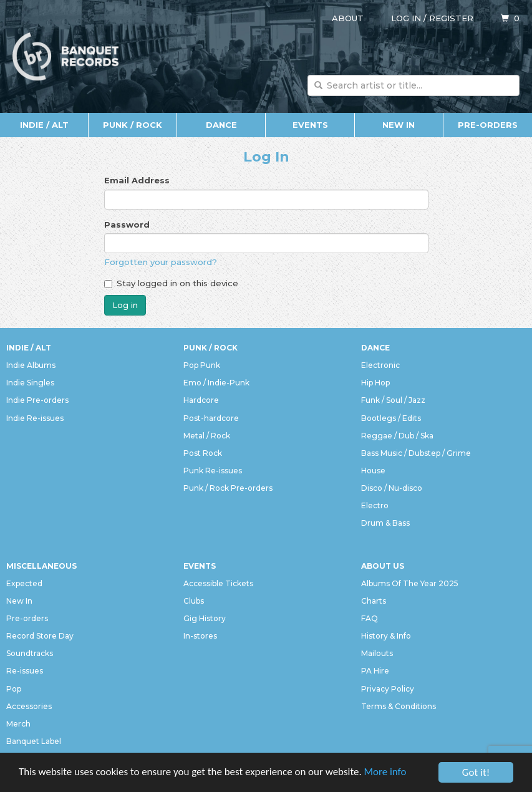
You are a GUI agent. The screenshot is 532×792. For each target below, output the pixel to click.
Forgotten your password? (161, 262)
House (373, 471)
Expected (24, 583)
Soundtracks (30, 653)
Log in (406, 18)
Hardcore (201, 400)
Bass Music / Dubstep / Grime (416, 453)
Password (127, 225)
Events (310, 125)
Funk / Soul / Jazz (393, 400)
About (348, 18)
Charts (374, 601)
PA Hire (375, 671)
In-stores (200, 636)
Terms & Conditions (399, 706)
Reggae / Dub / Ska (397, 436)
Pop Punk (202, 365)
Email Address (137, 180)
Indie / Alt (44, 125)
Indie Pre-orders (37, 400)
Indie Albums (31, 365)
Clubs (194, 601)
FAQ (370, 618)
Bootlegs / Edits (391, 418)
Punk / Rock (133, 125)
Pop (14, 689)
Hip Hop (375, 383)
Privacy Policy (388, 689)
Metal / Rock (207, 436)
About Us (383, 566)
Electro (375, 505)
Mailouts (377, 653)
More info (386, 773)
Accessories (29, 706)
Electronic (380, 365)
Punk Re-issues (213, 471)
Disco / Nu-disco (392, 488)
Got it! (476, 772)
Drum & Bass (385, 523)
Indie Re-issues (35, 418)
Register (451, 18)
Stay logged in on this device (171, 283)
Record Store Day (40, 636)
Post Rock (203, 453)
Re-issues (25, 671)
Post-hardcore (211, 418)
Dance (221, 125)
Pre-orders (488, 125)
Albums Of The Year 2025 (410, 583)
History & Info (386, 636)
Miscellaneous (41, 566)
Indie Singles (30, 383)
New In (399, 125)
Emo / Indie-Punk (216, 383)
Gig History (205, 618)
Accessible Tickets (218, 583)
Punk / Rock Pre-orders (228, 488)
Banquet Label (34, 741)
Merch (18, 724)
